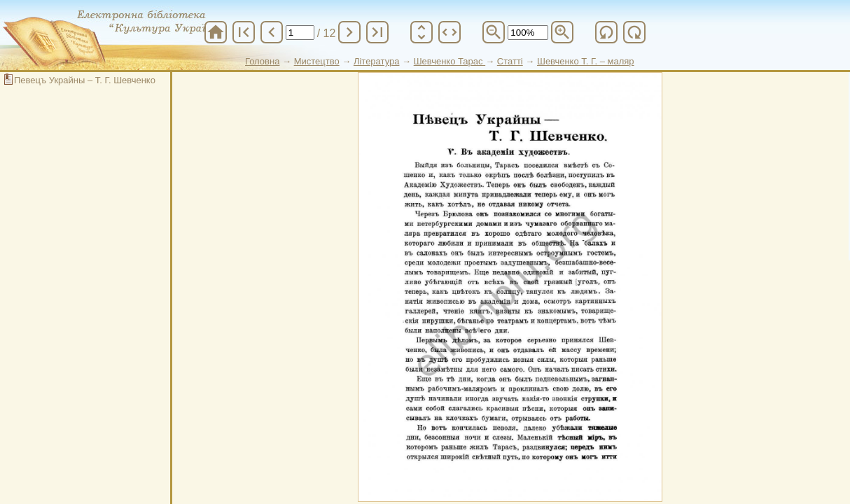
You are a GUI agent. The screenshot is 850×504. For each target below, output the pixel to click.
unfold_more (421, 32)
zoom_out (494, 32)
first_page (244, 32)
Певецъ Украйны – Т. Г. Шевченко (85, 80)
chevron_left (272, 32)
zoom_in (562, 32)
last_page (377, 32)
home (216, 32)
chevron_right (349, 32)
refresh (606, 32)
